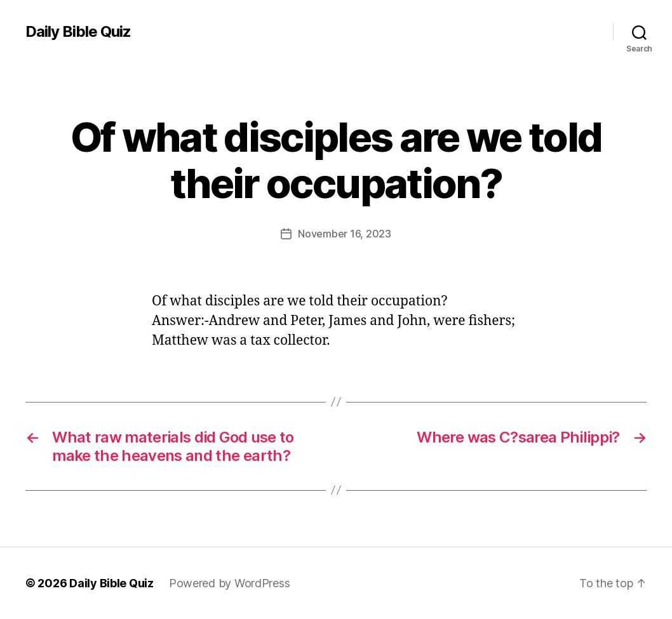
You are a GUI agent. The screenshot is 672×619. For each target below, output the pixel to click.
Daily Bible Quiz (78, 32)
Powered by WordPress (230, 583)
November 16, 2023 (344, 234)
